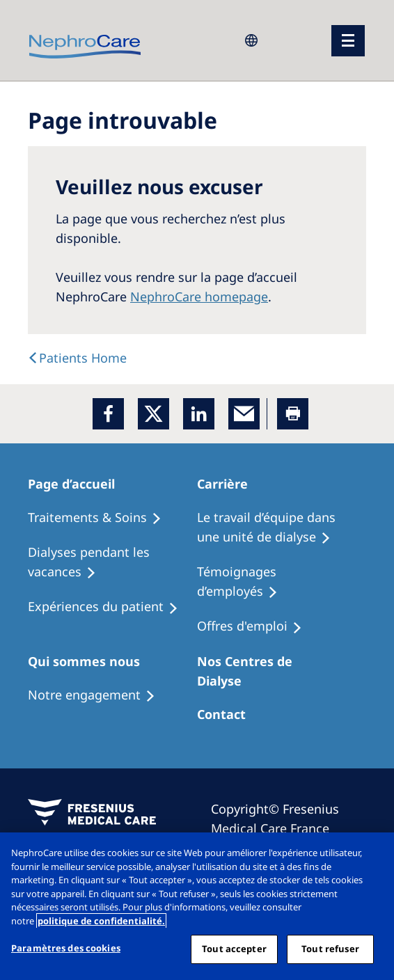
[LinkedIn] (199, 414)
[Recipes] (112, 562)
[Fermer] (372, 855)
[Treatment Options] (101, 518)
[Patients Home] (79, 484)
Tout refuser (330, 949)
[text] (77, 358)
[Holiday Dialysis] (109, 607)
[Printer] (293, 414)
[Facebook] (108, 414)
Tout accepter (234, 949)
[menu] (348, 41)
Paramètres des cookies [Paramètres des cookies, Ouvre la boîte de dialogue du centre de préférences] (66, 948)
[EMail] (244, 414)
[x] (153, 414)
